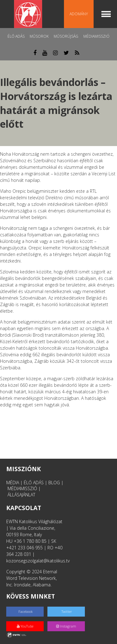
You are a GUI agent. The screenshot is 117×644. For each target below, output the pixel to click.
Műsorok (39, 36)
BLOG (54, 483)
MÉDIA (13, 483)
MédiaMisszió (96, 36)
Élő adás (16, 36)
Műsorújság (66, 36)
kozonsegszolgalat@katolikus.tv (38, 561)
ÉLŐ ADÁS (34, 483)
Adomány (79, 14)
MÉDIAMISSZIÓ (22, 488)
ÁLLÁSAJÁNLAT (21, 495)
